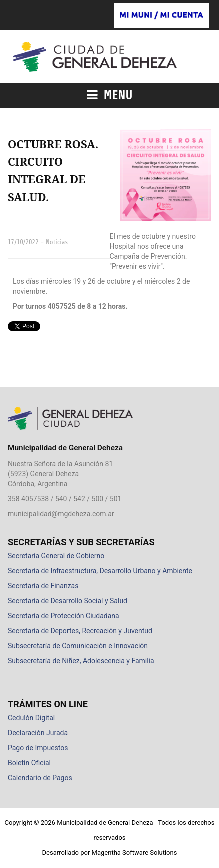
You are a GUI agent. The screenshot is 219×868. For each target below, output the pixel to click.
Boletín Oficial (29, 763)
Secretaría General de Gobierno (56, 556)
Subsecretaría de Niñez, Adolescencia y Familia (81, 661)
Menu (110, 95)
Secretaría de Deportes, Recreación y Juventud (80, 631)
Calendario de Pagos (40, 778)
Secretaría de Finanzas (43, 586)
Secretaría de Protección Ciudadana (63, 616)
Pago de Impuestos (38, 748)
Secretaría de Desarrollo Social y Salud (67, 601)
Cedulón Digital (31, 718)
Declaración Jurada (38, 733)
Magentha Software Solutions (135, 853)
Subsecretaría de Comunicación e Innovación (78, 646)
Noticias (57, 242)
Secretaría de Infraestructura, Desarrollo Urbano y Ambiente (100, 571)
